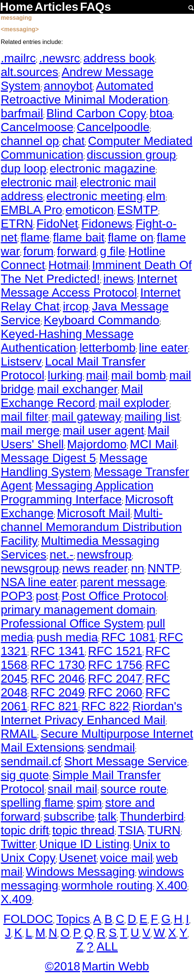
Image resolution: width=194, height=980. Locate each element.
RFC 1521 (115, 651)
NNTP (164, 568)
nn (138, 568)
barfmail (22, 113)
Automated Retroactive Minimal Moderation (84, 93)
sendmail (111, 747)
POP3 (17, 596)
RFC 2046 (58, 679)
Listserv (21, 361)
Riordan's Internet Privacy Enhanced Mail (91, 713)
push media (67, 637)
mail (97, 375)
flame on (131, 237)
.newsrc (59, 58)
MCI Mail (153, 444)
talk (107, 816)
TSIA (131, 830)
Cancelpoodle (113, 127)
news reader (95, 568)
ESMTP (138, 210)
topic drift (25, 830)
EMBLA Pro (31, 210)
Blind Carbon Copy (96, 113)
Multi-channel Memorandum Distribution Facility (91, 527)
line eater (164, 348)
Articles (56, 7)
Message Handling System (74, 465)
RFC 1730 (58, 665)
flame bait (79, 237)
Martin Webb (115, 966)
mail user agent (104, 430)
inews (119, 279)
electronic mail (39, 182)
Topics (73, 919)
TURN (164, 830)
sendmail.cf (31, 761)
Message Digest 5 (48, 458)
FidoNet (57, 224)
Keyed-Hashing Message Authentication (67, 341)
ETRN (17, 224)
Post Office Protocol (114, 596)
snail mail (72, 789)
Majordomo (97, 444)
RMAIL (19, 734)
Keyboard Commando (102, 320)
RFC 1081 (128, 637)
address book (119, 58)
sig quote (25, 775)
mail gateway (86, 417)
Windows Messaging (80, 872)
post (47, 596)
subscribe (69, 816)
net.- (62, 554)
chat (73, 141)
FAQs (96, 7)
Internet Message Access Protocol (89, 286)
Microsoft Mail (93, 513)
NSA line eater (39, 582)
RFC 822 (105, 706)
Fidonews (107, 224)
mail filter (25, 417)
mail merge (30, 430)
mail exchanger (77, 389)
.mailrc (18, 58)
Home (17, 7)
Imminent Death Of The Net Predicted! (96, 272)
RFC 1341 (58, 651)
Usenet (78, 858)
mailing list (152, 417)
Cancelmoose (37, 127)
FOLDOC (28, 919)
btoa (161, 113)
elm (156, 196)
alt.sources (30, 72)
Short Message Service (126, 761)
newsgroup (30, 568)
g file (113, 251)
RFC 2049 (58, 692)
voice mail (126, 858)
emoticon (90, 210)
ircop (76, 306)
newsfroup (104, 554)
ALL (107, 946)
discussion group (131, 155)
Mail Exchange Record (72, 396)
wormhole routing (107, 885)
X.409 (16, 899)
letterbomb (108, 348)
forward (77, 251)
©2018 (63, 966)
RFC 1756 (115, 665)
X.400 (172, 885)
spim (90, 803)
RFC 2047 (115, 679)
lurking (65, 375)
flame (35, 237)
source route (134, 789)
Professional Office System (72, 623)
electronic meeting (95, 196)
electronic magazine (103, 168)
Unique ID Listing (84, 844)
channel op (30, 141)
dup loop (24, 168)
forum (38, 251)
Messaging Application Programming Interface (77, 492)
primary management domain (78, 610)
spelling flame (37, 803)
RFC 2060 (115, 692)
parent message (122, 582)
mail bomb (139, 375)
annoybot (68, 86)
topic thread (83, 830)
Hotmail (68, 265)
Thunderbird (152, 816)
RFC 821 (54, 706)
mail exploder (134, 403)
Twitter (18, 844)
